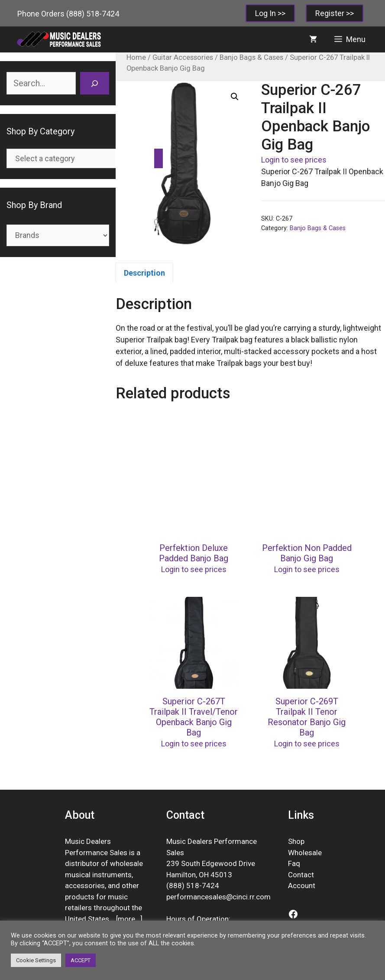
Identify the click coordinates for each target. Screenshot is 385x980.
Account (302, 886)
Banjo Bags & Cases (251, 57)
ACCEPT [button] (81, 960)
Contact (301, 875)
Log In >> (270, 13)
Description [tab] (144, 273)
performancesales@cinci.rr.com (218, 897)
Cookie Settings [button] (36, 960)
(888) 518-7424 (93, 14)
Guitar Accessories (183, 57)
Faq (294, 863)
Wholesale (305, 853)
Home (136, 57)
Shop (296, 841)
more (126, 919)
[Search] (95, 83)
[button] (235, 97)
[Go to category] (159, 158)
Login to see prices (294, 160)
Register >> (335, 13)
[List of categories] (78, 158)
